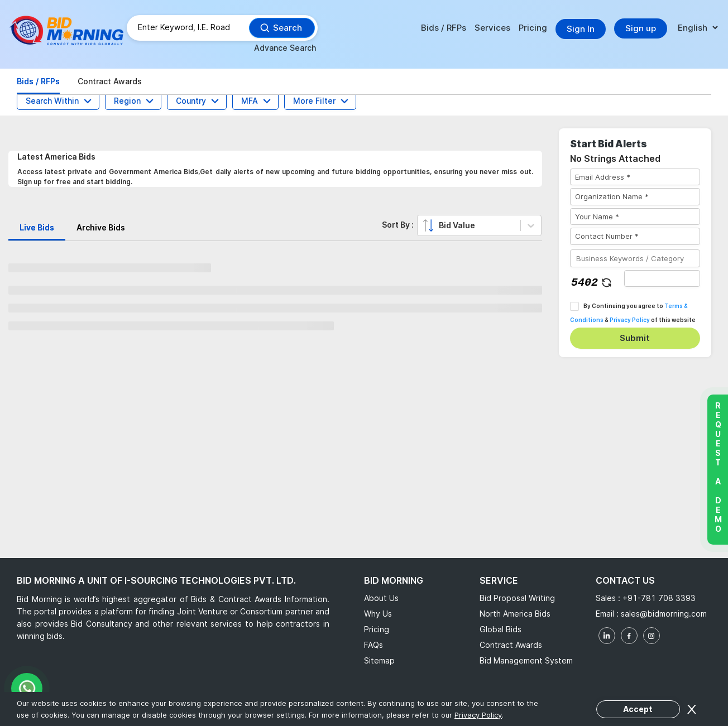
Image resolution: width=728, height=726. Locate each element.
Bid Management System (526, 660)
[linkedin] (607, 636)
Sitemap (379, 660)
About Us (381, 598)
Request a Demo (718, 467)
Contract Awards (511, 645)
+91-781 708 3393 (659, 598)
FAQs (373, 645)
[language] (698, 28)
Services (492, 28)
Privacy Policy (630, 320)
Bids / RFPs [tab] (38, 81)
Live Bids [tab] (37, 227)
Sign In (581, 29)
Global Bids (500, 629)
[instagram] (652, 636)
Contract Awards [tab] (110, 81)
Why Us (378, 614)
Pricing (533, 28)
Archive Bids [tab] (101, 227)
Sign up (641, 28)
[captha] (662, 278)
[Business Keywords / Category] (635, 258)
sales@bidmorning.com (663, 614)
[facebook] (629, 636)
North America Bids (515, 614)
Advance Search (285, 48)
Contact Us (625, 580)
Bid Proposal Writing (517, 598)
